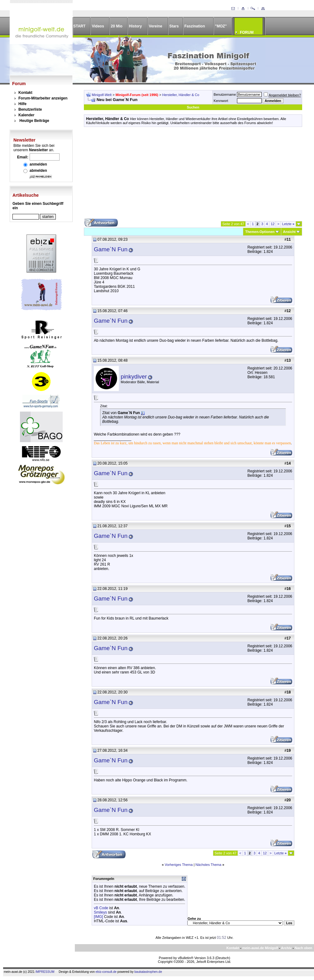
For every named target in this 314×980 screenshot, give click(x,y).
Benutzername (225, 94)
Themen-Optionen (260, 232)
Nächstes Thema (208, 865)
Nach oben (303, 948)
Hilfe (22, 104)
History (135, 26)
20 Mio (116, 26)
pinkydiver (134, 377)
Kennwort (221, 101)
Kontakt (25, 93)
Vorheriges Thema (179, 865)
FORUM (247, 32)
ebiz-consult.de (106, 972)
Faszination (195, 26)
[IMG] (98, 917)
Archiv (286, 948)
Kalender (26, 115)
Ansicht (289, 232)
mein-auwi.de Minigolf (260, 948)
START (79, 26)
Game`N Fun (111, 249)
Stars (174, 26)
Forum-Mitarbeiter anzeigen (43, 98)
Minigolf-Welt (101, 95)
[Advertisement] (193, 175)
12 (273, 224)
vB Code (101, 908)
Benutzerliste (30, 109)
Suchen (193, 107)
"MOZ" (221, 26)
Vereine (155, 26)
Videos (98, 26)
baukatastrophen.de (148, 972)
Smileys (100, 912)
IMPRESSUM (45, 972)
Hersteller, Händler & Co (181, 95)
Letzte (288, 224)
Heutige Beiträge (34, 121)
